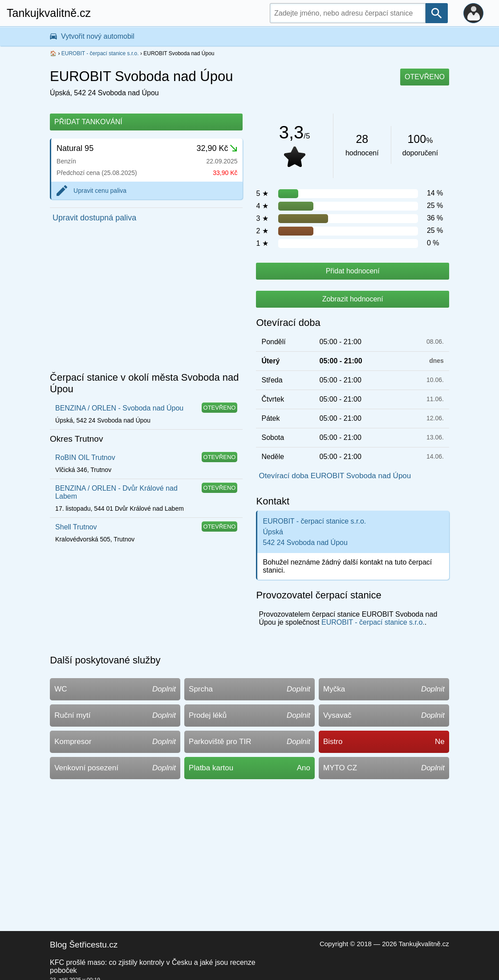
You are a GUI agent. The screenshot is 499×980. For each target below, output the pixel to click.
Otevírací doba (288, 323)
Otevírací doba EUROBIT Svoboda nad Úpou (335, 476)
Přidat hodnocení (353, 271)
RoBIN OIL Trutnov (85, 457)
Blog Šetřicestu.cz (84, 945)
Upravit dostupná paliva (94, 218)
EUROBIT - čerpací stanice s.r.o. (100, 53)
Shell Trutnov (76, 527)
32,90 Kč (217, 148)
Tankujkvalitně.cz (49, 13)
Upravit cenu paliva (100, 191)
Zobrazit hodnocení (353, 299)
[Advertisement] (146, 300)
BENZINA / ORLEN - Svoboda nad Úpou (119, 408)
